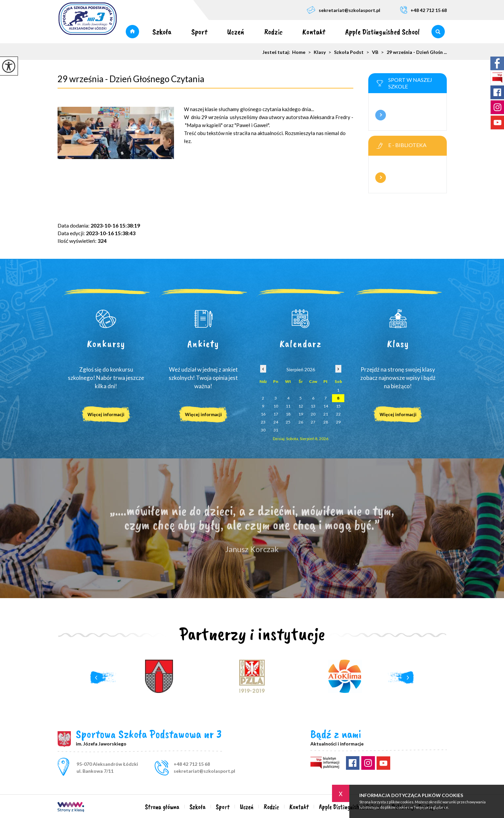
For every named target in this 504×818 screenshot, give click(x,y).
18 (288, 414)
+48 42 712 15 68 (423, 10)
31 (276, 430)
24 (276, 422)
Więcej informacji (381, 115)
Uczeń (236, 32)
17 (276, 414)
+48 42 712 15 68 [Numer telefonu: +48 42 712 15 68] (192, 764)
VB (371, 52)
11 (288, 406)
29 (338, 422)
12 (301, 406)
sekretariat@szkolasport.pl (343, 10)
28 (326, 422)
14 (326, 406)
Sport (199, 32)
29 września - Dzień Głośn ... (413, 52)
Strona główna (132, 32)
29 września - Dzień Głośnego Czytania (131, 79)
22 (338, 414)
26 (301, 422)
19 (301, 414)
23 (263, 422)
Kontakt (314, 32)
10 (276, 406)
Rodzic (273, 32)
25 (288, 422)
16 (263, 414)
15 (338, 406)
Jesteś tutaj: (277, 52)
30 (263, 430)
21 (326, 414)
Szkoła (162, 32)
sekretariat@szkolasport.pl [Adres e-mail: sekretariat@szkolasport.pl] (204, 771)
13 (313, 406)
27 (313, 422)
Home (299, 52)
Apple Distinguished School (383, 32)
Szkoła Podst (345, 52)
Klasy (316, 52)
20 (313, 414)
